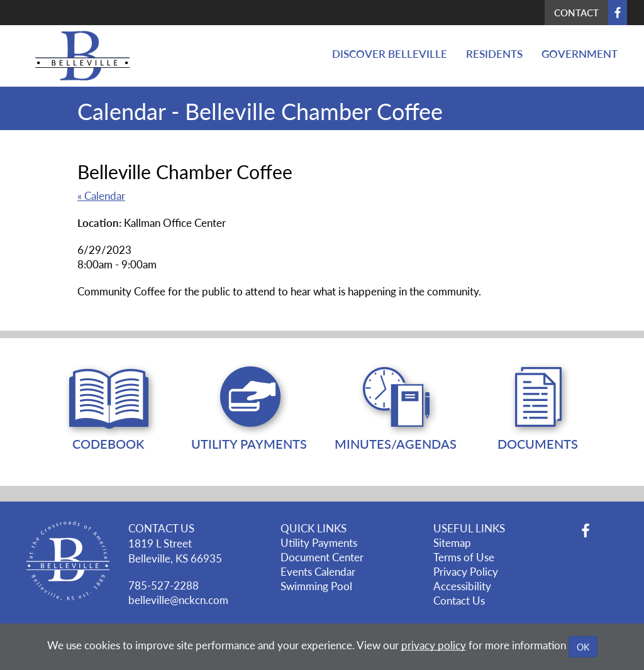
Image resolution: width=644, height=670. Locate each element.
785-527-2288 (164, 585)
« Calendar (101, 195)
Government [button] (580, 53)
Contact (576, 12)
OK (583, 647)
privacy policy (434, 645)
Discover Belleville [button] (390, 53)
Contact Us (459, 600)
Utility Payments (319, 542)
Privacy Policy (466, 571)
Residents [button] (494, 53)
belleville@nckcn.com (178, 600)
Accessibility (462, 586)
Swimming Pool (316, 586)
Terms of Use (464, 557)
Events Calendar (318, 571)
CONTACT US (161, 528)
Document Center (322, 557)
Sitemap (452, 542)
